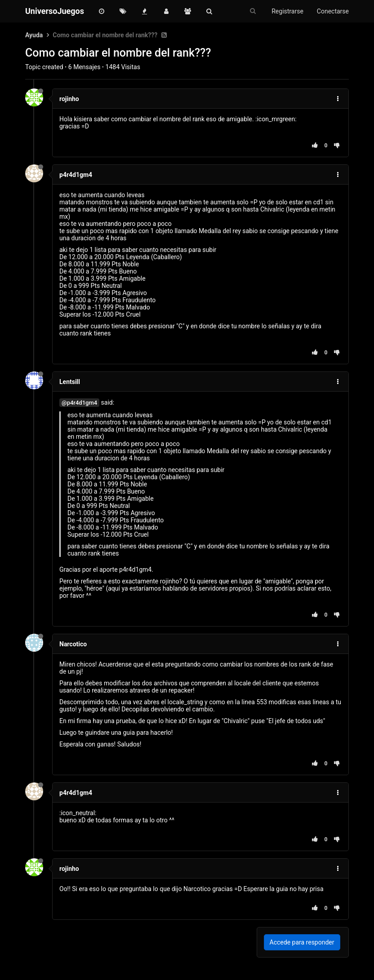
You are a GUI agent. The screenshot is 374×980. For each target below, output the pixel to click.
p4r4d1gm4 (76, 175)
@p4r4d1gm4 (79, 403)
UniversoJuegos (55, 11)
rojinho (69, 99)
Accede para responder (302, 942)
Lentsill (70, 382)
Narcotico (73, 644)
